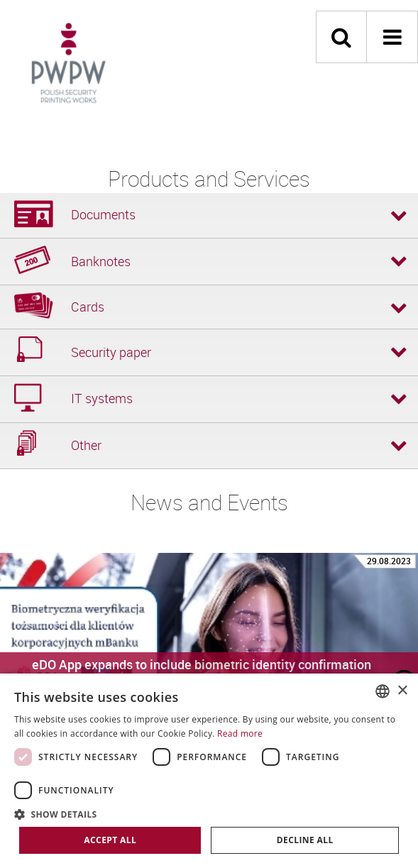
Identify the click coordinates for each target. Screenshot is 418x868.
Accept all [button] (110, 840)
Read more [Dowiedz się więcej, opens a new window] (240, 734)
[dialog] (209, 771)
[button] (209, 814)
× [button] (402, 691)
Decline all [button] (305, 840)
